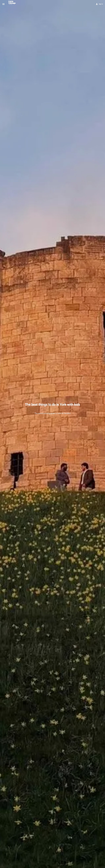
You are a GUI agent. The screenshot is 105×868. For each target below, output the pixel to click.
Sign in (101, 4)
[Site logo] (13, 4)
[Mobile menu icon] (3, 4)
